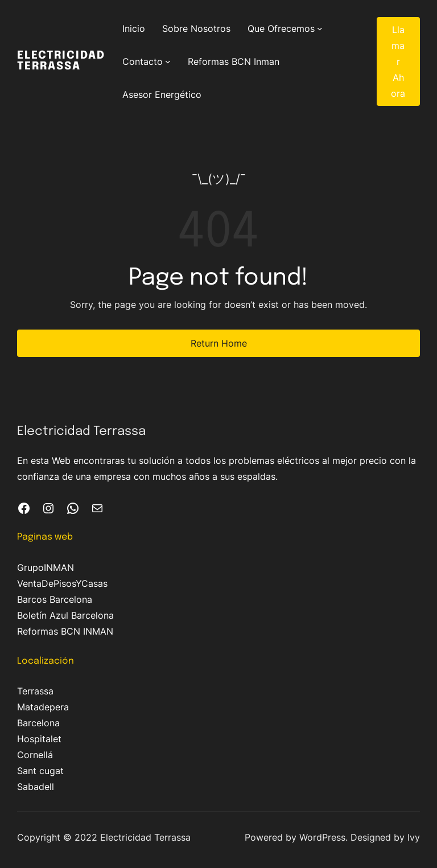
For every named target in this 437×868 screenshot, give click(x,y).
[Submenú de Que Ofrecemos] (320, 28)
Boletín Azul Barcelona (65, 615)
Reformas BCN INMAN (65, 631)
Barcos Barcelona (55, 599)
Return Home (219, 343)
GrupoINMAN (46, 567)
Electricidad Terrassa (61, 61)
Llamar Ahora (398, 61)
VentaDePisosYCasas (62, 583)
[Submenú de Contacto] (168, 61)
